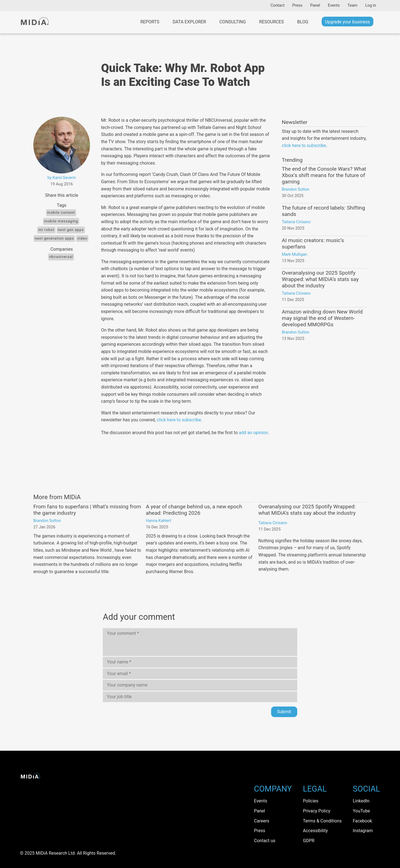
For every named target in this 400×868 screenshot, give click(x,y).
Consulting (233, 22)
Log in (371, 5)
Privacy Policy (317, 811)
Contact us (265, 841)
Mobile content (61, 212)
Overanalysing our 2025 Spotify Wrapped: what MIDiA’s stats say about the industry (320, 279)
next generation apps (54, 238)
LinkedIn (361, 801)
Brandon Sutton (296, 189)
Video (82, 238)
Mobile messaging (61, 221)
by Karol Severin (62, 178)
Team (352, 5)
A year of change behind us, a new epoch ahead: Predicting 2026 (194, 510)
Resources (272, 22)
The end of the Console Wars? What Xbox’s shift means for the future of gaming (324, 175)
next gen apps (71, 230)
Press (297, 5)
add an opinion (253, 433)
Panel (315, 5)
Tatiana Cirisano (296, 222)
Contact (277, 5)
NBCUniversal (61, 257)
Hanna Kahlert (158, 521)
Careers (262, 821)
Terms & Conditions (322, 821)
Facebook (362, 821)
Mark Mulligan (295, 254)
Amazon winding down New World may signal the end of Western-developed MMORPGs (322, 318)
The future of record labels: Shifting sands (324, 211)
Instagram (363, 831)
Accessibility (315, 831)
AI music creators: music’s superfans (313, 243)
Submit (284, 712)
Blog (303, 22)
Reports (150, 22)
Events (334, 5)
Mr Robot (46, 230)
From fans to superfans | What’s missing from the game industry (87, 510)
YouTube (361, 811)
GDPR (308, 841)
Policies (311, 801)
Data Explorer (189, 22)
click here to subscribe (179, 420)
